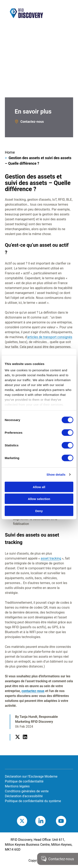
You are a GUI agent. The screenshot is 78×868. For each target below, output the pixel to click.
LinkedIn (25, 742)
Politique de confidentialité (24, 781)
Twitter (18, 742)
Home (10, 152)
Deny (39, 511)
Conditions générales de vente (27, 791)
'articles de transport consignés (50, 337)
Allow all (39, 487)
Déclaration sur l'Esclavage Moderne (31, 776)
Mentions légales (17, 786)
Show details (56, 475)
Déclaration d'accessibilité (24, 796)
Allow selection (39, 499)
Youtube (67, 821)
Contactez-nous (32, 122)
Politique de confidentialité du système (33, 801)
